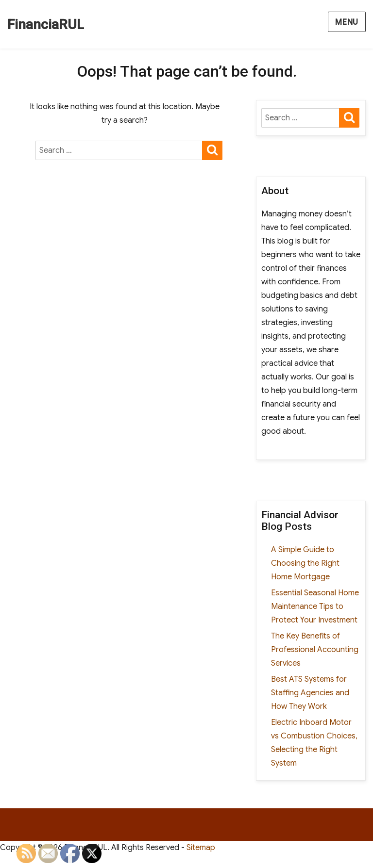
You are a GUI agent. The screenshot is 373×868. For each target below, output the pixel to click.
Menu (347, 22)
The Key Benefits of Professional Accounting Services (315, 650)
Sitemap (201, 848)
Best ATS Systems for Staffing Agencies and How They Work (310, 693)
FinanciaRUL (46, 25)
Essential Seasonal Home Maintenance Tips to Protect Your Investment (315, 606)
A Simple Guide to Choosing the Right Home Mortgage (305, 563)
